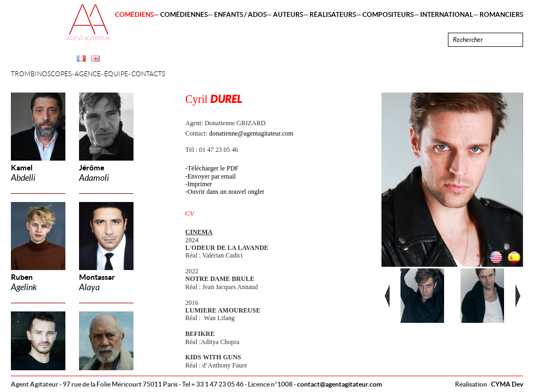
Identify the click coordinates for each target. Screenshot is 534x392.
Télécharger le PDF (213, 168)
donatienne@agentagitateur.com (251, 133)
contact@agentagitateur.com (339, 384)
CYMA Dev (507, 384)
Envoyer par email (212, 176)
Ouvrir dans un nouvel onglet (226, 192)
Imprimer (200, 184)
